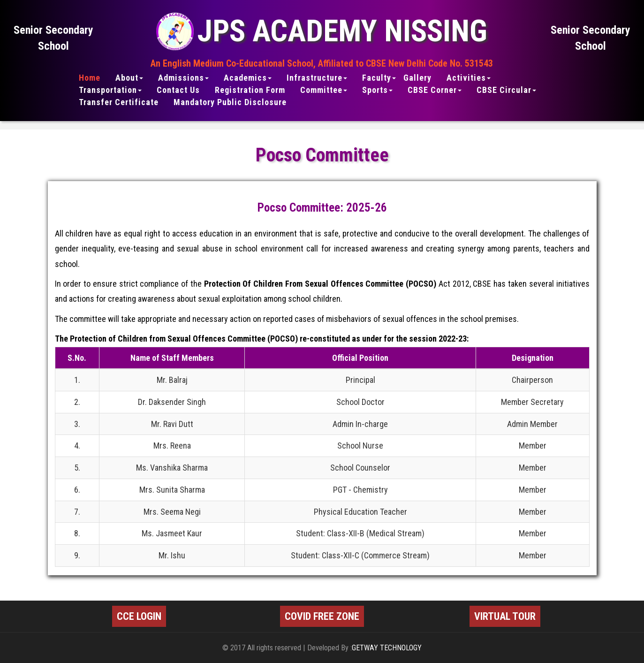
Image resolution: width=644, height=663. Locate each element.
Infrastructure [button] (317, 78)
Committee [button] (324, 90)
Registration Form (250, 90)
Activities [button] (469, 78)
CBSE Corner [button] (435, 90)
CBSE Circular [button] (506, 90)
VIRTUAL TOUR (505, 616)
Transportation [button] (110, 90)
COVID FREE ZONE (322, 616)
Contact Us (178, 90)
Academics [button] (248, 78)
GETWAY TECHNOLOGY (387, 648)
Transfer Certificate (119, 102)
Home (90, 78)
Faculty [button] (379, 78)
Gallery (417, 78)
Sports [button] (377, 90)
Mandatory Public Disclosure (230, 102)
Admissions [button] (183, 78)
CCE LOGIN (139, 616)
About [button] (129, 78)
